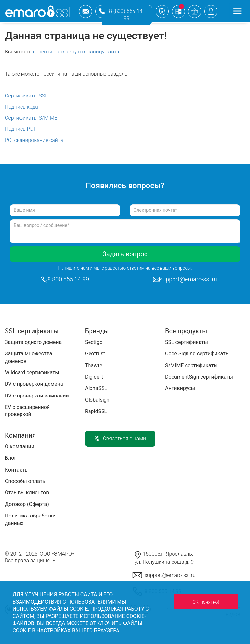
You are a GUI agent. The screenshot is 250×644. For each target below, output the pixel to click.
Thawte (94, 365)
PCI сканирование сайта (34, 140)
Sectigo (94, 342)
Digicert (94, 377)
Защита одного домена (33, 342)
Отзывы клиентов (27, 493)
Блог (11, 458)
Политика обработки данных (30, 519)
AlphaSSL (96, 388)
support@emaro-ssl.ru (86, 11)
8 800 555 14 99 (68, 279)
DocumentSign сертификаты (199, 377)
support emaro (162, 11)
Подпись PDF (21, 129)
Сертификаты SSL (26, 96)
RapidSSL (96, 411)
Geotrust (95, 354)
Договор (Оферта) (27, 504)
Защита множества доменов (28, 357)
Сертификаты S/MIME (31, 118)
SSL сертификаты (187, 342)
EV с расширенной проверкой (27, 411)
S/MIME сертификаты (191, 365)
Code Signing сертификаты (197, 354)
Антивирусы (180, 388)
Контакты (17, 470)
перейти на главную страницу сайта (76, 52)
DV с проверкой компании (37, 396)
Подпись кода (21, 107)
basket (195, 11)
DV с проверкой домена (34, 384)
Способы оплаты (26, 481)
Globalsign (97, 400)
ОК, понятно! (206, 602)
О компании (20, 447)
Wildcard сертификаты (32, 373)
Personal (211, 11)
